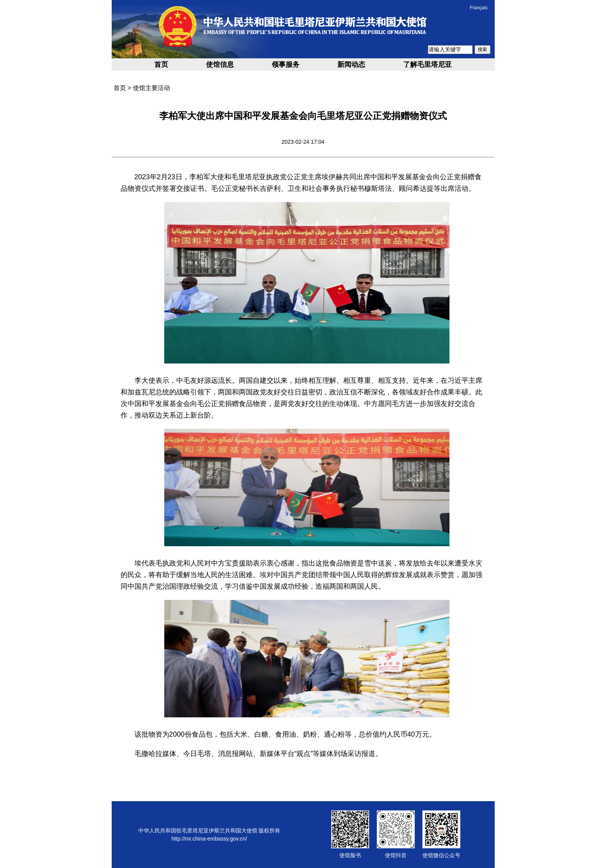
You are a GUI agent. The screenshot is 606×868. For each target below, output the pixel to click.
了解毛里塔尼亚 (427, 65)
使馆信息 (220, 65)
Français (478, 8)
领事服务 (286, 65)
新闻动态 (351, 65)
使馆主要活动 (151, 88)
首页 (161, 65)
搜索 (482, 49)
